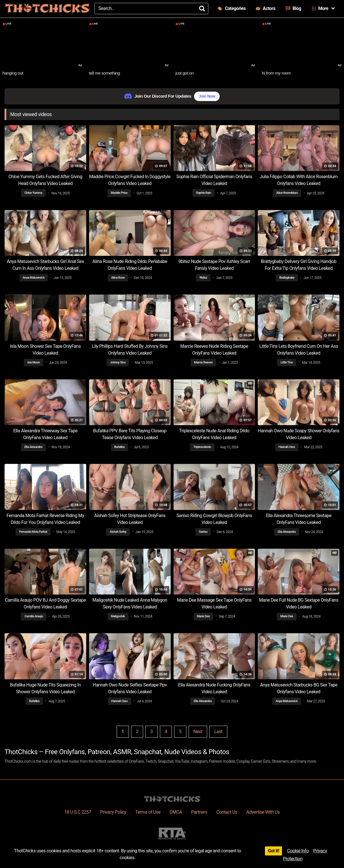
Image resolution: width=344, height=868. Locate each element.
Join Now (207, 96)
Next (198, 732)
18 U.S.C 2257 (78, 812)
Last (218, 732)
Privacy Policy (113, 812)
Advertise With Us (263, 812)
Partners (199, 812)
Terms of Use (148, 812)
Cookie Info (298, 851)
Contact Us (227, 812)
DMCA (176, 812)
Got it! (273, 851)
